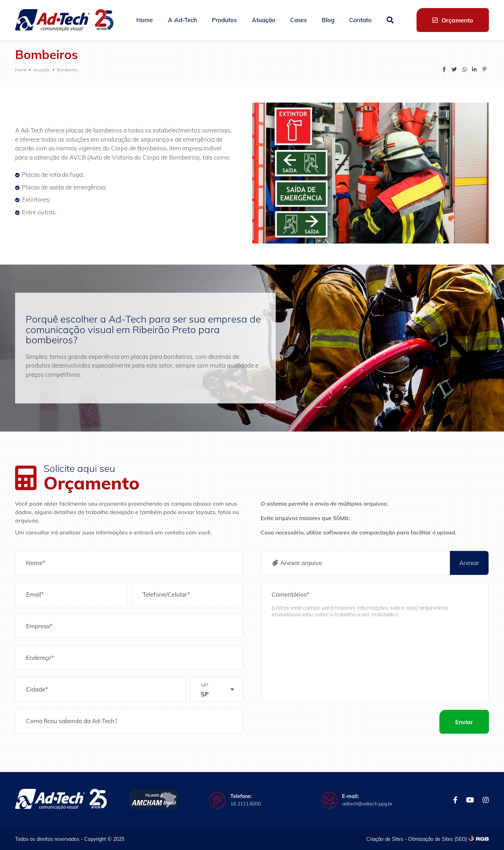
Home (145, 20)
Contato (360, 20)
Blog (328, 20)
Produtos (224, 20)
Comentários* (290, 594)
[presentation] (314, 722)
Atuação (264, 20)
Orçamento (453, 20)
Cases (298, 20)
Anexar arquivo (297, 563)
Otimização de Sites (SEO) (438, 839)
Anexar (469, 563)
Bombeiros (67, 70)
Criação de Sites (385, 839)
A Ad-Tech (182, 20)
